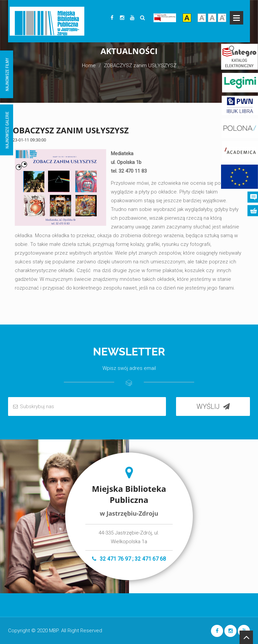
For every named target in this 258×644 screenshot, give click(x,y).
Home (89, 66)
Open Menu (236, 18)
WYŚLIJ (213, 406)
